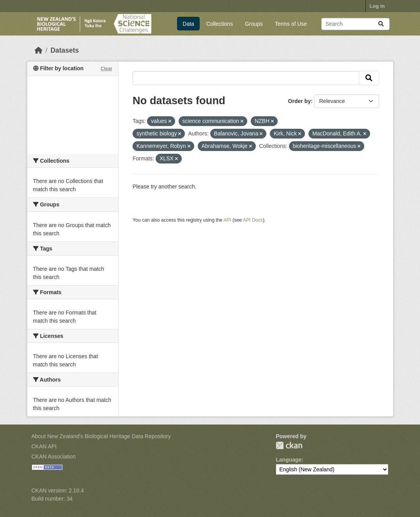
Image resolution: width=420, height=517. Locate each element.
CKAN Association (54, 457)
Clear (106, 69)
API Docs (253, 220)
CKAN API (44, 446)
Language (289, 460)
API (227, 220)
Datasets (65, 50)
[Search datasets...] (355, 24)
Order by (299, 101)
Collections (220, 24)
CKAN (289, 445)
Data (188, 24)
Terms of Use (291, 24)
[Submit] (381, 24)
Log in (377, 6)
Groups (254, 24)
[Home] (39, 50)
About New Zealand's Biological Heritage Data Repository (101, 436)
